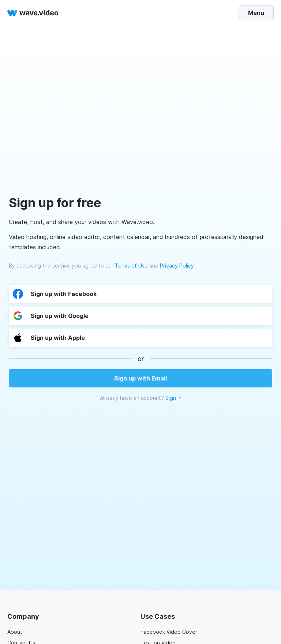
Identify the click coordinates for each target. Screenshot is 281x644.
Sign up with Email (140, 378)
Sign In (173, 398)
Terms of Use (131, 266)
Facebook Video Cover (169, 632)
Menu (256, 13)
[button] (77, 338)
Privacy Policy (177, 266)
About (15, 632)
